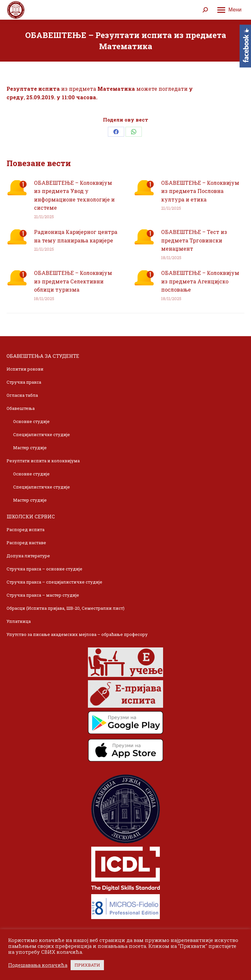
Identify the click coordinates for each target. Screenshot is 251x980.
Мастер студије (30, 448)
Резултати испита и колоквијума (43, 461)
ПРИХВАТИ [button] (87, 965)
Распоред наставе (26, 543)
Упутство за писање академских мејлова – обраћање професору (77, 634)
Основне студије (31, 421)
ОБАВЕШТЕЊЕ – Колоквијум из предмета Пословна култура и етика (200, 191)
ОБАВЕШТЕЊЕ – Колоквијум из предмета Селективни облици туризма (73, 281)
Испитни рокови (25, 369)
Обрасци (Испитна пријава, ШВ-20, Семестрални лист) (66, 608)
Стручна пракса (24, 382)
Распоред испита (25, 529)
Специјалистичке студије (42, 434)
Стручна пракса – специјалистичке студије (54, 582)
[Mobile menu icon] (229, 10)
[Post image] (17, 188)
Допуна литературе (28, 556)
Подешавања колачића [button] (38, 965)
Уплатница (19, 621)
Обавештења (21, 408)
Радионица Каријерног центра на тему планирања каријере (76, 236)
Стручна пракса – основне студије (44, 569)
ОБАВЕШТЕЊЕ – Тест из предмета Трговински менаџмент (194, 240)
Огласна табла (22, 395)
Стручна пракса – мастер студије (43, 595)
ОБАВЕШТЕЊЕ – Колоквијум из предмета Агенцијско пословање (200, 281)
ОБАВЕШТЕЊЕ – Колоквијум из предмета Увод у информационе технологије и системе (74, 195)
